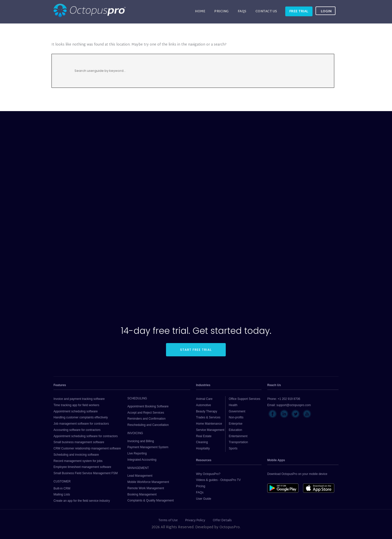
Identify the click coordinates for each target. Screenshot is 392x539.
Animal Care (204, 399)
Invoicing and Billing (140, 441)
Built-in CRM (62, 488)
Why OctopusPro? (208, 474)
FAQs (242, 12)
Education (235, 430)
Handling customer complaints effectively (81, 417)
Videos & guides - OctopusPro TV (218, 480)
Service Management (210, 430)
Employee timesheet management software (82, 467)
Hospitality (203, 448)
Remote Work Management (146, 488)
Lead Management (140, 476)
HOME (200, 12)
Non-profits (236, 417)
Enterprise (236, 424)
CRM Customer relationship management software (87, 448)
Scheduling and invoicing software (76, 455)
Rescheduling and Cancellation (148, 425)
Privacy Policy (195, 520)
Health (233, 405)
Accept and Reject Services (146, 413)
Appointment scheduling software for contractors (86, 436)
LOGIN (326, 12)
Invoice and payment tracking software (79, 399)
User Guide (204, 499)
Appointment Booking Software (148, 406)
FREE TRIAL (299, 12)
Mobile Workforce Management (148, 482)
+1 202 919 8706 (289, 399)
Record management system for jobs (78, 461)
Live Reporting (137, 453)
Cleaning (202, 442)
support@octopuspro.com (294, 405)
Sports (233, 448)
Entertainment (238, 436)
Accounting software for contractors (77, 430)
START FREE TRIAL (196, 350)
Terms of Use (168, 520)
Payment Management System (148, 447)
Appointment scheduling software (76, 411)
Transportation (238, 442)
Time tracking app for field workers (76, 405)
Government (237, 411)
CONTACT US (266, 12)
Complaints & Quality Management (150, 500)
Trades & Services (208, 417)
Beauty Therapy (207, 411)
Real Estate (204, 436)
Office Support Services (244, 399)
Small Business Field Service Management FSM (86, 473)
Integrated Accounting (142, 460)
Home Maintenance (209, 424)
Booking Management (142, 494)
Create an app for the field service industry (82, 501)
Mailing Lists (62, 494)
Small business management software (79, 442)
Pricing (221, 12)
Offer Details (222, 520)
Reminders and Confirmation (146, 419)
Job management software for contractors (81, 424)
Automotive (203, 405)
